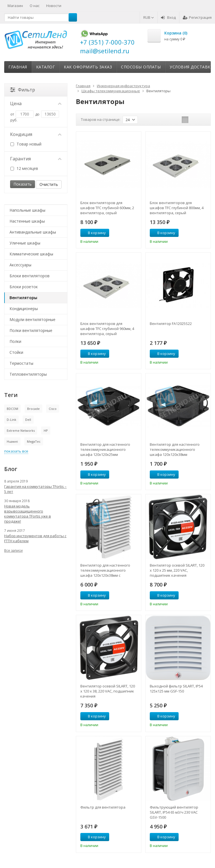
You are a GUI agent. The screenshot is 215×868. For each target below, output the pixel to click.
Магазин (15, 6)
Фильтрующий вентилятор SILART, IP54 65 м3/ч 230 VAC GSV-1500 (174, 812)
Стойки (16, 352)
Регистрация (197, 17)
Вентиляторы (23, 298)
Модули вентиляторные (32, 319)
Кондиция (36, 134)
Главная (18, 67)
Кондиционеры (24, 309)
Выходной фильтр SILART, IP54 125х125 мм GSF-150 (176, 689)
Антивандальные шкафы (33, 232)
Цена (36, 103)
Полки (15, 341)
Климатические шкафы (31, 254)
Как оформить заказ (88, 67)
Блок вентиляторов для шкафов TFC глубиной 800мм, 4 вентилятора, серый (177, 208)
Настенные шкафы (27, 221)
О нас (35, 6)
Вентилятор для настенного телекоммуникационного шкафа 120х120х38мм (175, 449)
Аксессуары (20, 265)
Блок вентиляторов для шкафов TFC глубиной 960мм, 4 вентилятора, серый (107, 329)
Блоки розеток (24, 287)
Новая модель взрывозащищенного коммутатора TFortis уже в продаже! (28, 514)
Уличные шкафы (25, 243)
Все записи (13, 550)
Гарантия (36, 159)
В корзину (94, 233)
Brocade (33, 409)
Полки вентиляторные (31, 330)
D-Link (11, 420)
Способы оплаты (141, 67)
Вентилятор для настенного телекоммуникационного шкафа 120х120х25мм (105, 449)
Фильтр (23, 90)
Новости (54, 6)
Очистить (49, 184)
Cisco (53, 409)
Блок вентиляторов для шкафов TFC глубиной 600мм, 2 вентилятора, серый (107, 208)
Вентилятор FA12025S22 (171, 324)
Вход (168, 17)
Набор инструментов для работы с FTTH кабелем (35, 538)
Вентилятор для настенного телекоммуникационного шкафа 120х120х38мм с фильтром (105, 570)
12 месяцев (24, 168)
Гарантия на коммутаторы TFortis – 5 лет (35, 489)
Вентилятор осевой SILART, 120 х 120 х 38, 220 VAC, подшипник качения (108, 691)
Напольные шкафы (27, 210)
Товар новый (26, 144)
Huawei (12, 441)
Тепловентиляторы (28, 374)
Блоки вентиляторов (30, 276)
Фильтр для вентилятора (103, 807)
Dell (28, 420)
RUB (149, 17)
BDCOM (12, 409)
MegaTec (34, 441)
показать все (16, 451)
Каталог (46, 67)
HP (46, 430)
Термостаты (21, 363)
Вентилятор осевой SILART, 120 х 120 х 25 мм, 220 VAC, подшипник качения (177, 570)
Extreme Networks (21, 430)
